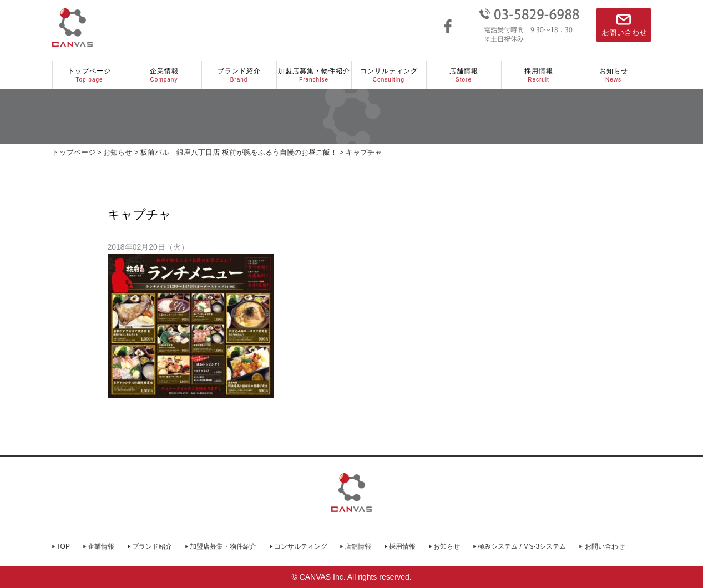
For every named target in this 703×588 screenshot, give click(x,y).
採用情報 (539, 75)
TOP (63, 546)
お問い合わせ (605, 546)
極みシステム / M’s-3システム (522, 546)
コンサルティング (389, 75)
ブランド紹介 (239, 75)
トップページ (90, 75)
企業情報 (164, 75)
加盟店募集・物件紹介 (314, 75)
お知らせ (614, 75)
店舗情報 (464, 75)
